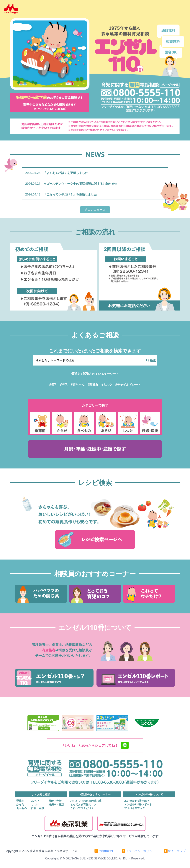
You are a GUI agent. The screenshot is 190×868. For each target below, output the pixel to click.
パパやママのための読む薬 (86, 801)
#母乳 (64, 384)
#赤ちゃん (78, 384)
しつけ (35, 804)
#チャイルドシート (128, 384)
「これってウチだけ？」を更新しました (70, 194)
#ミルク (107, 384)
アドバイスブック (135, 808)
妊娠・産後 (38, 808)
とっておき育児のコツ (83, 804)
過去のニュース (95, 210)
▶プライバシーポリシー (138, 851)
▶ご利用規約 (104, 851)
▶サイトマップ (175, 851)
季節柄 (20, 801)
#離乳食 (93, 384)
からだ (20, 804)
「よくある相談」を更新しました (66, 173)
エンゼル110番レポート (138, 804)
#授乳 (53, 384)
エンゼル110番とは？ (137, 801)
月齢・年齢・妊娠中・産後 (56, 802)
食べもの (22, 808)
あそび (35, 801)
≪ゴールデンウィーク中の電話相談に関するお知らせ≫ (81, 184)
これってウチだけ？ (82, 808)
